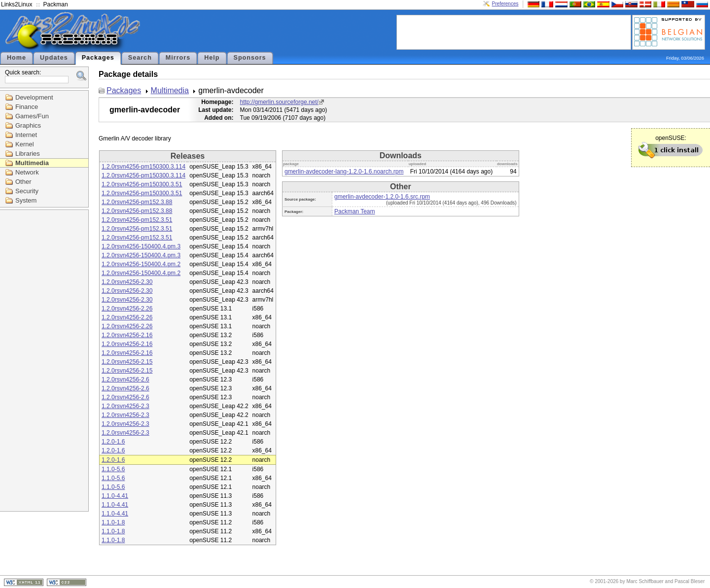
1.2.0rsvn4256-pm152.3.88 (137, 202)
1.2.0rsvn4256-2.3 (125, 406)
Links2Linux (17, 4)
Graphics (28, 125)
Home (17, 58)
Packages (98, 58)
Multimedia (32, 163)
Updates (54, 58)
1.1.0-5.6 (113, 469)
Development (34, 97)
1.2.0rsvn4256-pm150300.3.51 (142, 184)
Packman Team (355, 211)
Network (27, 172)
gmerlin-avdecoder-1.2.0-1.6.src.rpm (382, 197)
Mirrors (178, 58)
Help (212, 58)
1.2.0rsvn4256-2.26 (127, 309)
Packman (56, 4)
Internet (26, 135)
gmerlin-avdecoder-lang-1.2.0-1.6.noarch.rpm (344, 172)
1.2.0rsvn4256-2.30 (127, 282)
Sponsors (250, 58)
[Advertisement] (514, 32)
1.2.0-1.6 (113, 442)
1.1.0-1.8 (113, 522)
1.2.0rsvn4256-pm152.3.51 (137, 220)
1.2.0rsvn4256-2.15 (127, 362)
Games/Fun (32, 116)
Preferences (505, 4)
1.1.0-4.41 (115, 496)
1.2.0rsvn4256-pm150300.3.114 (143, 167)
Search (140, 58)
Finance (27, 107)
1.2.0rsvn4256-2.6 (125, 380)
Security (27, 191)
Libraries (28, 154)
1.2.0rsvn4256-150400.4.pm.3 (141, 246)
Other (23, 182)
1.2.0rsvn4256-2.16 (127, 335)
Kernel (25, 144)
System (26, 200)
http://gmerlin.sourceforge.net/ (279, 102)
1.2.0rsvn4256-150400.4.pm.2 (141, 264)
